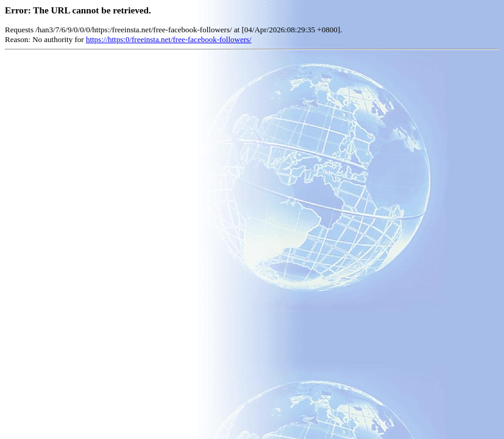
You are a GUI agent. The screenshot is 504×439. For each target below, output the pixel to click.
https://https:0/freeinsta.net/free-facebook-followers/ (169, 39)
